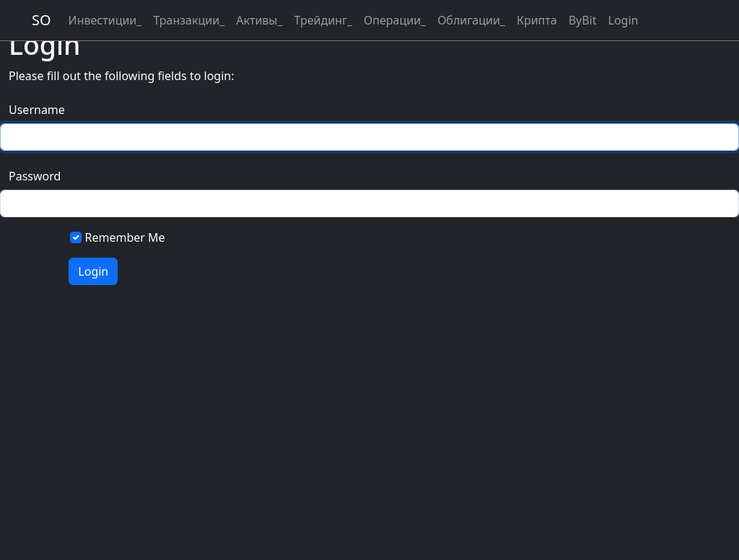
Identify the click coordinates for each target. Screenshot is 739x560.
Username (35, 110)
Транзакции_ (189, 20)
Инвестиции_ (105, 20)
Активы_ (259, 20)
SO (41, 20)
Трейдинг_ (323, 20)
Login (624, 20)
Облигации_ (471, 20)
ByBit (583, 20)
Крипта (537, 20)
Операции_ (395, 20)
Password (35, 176)
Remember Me (125, 237)
